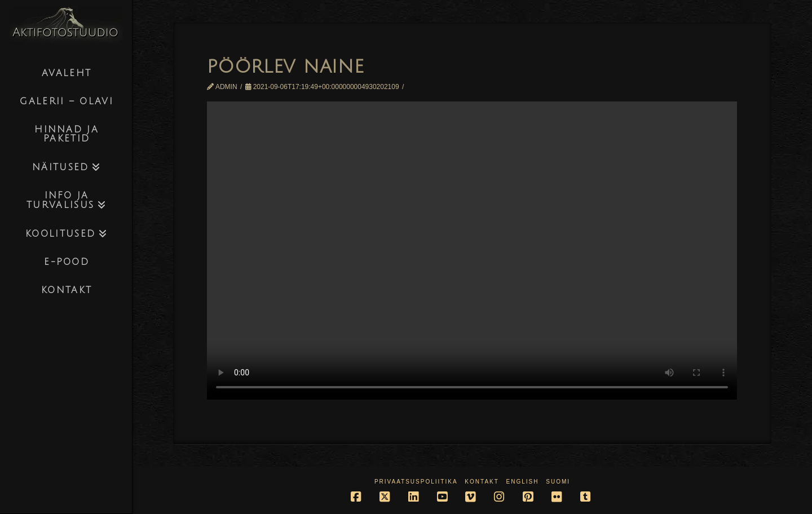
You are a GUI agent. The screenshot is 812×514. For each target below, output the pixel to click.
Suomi (558, 482)
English (523, 482)
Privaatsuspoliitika (416, 482)
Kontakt (482, 482)
